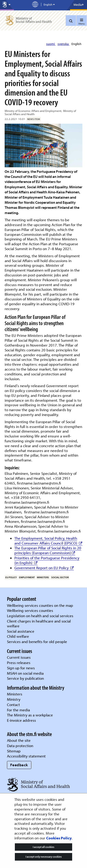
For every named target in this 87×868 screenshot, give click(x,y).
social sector (60, 577)
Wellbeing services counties (30, 610)
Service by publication (25, 678)
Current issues (19, 657)
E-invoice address (21, 720)
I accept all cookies (43, 847)
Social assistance (21, 631)
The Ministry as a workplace (30, 715)
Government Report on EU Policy (44, 568)
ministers (43, 577)
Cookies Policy (59, 838)
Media (79, 5)
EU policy (11, 577)
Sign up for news (21, 668)
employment (27, 577)
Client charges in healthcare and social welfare (39, 623)
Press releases (19, 663)
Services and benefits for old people (37, 642)
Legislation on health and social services (40, 616)
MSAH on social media (25, 673)
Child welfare (18, 636)
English (76, 44)
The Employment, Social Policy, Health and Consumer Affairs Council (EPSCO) (48, 541)
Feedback (19, 765)
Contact (13, 705)
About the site (19, 740)
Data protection (20, 746)
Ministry (14, 699)
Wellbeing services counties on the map (40, 605)
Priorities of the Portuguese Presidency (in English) (47, 560)
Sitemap (14, 751)
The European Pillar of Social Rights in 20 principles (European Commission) (48, 550)
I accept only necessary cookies (44, 857)
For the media (18, 710)
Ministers (15, 694)
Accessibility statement (26, 756)
